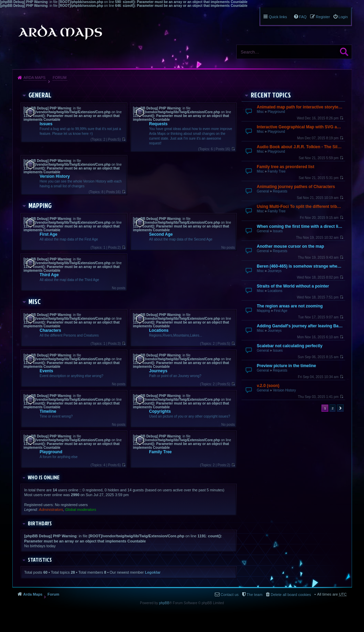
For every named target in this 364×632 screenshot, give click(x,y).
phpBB (164, 603)
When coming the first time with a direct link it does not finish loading (300, 226)
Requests (280, 191)
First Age (280, 311)
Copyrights (160, 411)
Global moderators (81, 510)
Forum (59, 78)
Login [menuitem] (343, 17)
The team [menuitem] (255, 595)
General (263, 191)
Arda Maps (35, 78)
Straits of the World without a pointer (293, 286)
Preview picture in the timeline (287, 366)
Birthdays (40, 523)
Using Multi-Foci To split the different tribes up (300, 207)
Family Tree (277, 171)
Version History (284, 390)
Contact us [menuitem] (230, 595)
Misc (261, 112)
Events (46, 371)
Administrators (51, 510)
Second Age (161, 234)
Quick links (278, 17)
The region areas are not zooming (290, 306)
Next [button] (340, 408)
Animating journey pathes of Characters (296, 187)
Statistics (40, 560)
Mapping (263, 311)
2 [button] (333, 408)
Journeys (275, 271)
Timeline (48, 411)
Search (344, 52)
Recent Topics (271, 95)
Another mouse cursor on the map (291, 246)
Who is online (44, 477)
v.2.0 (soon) (268, 386)
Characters (51, 330)
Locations (275, 291)
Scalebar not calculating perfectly (290, 346)
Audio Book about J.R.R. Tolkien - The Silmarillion (300, 147)
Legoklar (153, 572)
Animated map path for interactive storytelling (300, 107)
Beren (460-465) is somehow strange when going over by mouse (300, 266)
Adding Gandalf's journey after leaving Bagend (300, 326)
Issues (278, 231)
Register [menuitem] (323, 17)
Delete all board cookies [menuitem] (291, 595)
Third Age (49, 275)
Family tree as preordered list (286, 167)
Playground (276, 112)
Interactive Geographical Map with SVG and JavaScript (300, 127)
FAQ (303, 17)
